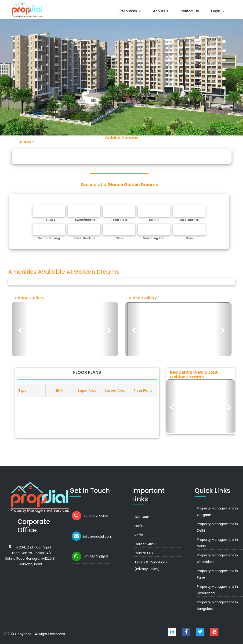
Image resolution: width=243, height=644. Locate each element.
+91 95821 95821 (96, 516)
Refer (139, 535)
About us (161, 11)
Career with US (146, 544)
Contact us (190, 11)
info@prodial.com (98, 537)
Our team (143, 517)
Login (216, 11)
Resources (128, 11)
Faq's (139, 526)
